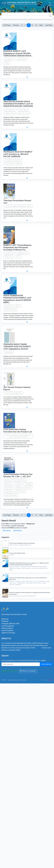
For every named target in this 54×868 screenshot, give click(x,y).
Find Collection (46, 664)
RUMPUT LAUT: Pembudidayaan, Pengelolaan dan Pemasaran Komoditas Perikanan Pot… (18, 247)
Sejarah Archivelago (8, 633)
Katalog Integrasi (7, 628)
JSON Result (17, 531)
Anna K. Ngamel (23, 110)
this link (38, 648)
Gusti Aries (18, 484)
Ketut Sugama (9, 59)
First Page (7, 25)
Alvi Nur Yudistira (20, 491)
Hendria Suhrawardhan (11, 495)
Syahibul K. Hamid (10, 113)
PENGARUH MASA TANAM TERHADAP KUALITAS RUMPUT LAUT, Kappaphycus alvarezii (17, 347)
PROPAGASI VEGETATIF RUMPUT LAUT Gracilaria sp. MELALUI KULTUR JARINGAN (18, 154)
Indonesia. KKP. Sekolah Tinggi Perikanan (15, 480)
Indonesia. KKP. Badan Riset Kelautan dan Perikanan (18, 206)
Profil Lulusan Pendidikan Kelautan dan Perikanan (22, 543)
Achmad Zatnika (9, 253)
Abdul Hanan (8, 484)
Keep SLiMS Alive (10, 671)
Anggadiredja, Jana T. (23, 253)
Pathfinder (5, 621)
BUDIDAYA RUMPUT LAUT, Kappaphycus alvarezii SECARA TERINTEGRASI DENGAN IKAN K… (18, 53)
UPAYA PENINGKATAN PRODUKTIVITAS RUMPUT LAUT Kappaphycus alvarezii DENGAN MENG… (17, 299)
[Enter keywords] (21, 664)
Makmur (18, 306)
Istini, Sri (18, 257)
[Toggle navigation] (50, 3)
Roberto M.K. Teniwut (24, 113)
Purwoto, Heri (8, 257)
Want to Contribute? (28, 671)
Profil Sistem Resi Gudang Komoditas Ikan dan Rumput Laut (18, 431)
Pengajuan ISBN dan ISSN (10, 624)
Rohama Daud (9, 164)
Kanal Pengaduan (7, 630)
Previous (16, 25)
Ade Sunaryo (28, 488)
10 (36, 25)
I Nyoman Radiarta (21, 59)
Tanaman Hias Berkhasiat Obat (17, 553)
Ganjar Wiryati (9, 488)
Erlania (7, 63)
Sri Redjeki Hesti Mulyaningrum (13, 160)
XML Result (7, 531)
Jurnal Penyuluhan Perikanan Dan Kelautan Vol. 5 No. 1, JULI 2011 (18, 475)
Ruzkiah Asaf (8, 306)
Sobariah (18, 488)
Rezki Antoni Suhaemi (10, 310)
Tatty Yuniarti (8, 491)
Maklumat (5, 619)
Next (41, 25)
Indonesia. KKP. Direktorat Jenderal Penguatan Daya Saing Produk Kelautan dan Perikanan (18, 436)
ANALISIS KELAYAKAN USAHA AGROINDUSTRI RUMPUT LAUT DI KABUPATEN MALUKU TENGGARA (18, 104)
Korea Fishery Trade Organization (13, 393)
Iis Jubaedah (28, 484)
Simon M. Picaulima (10, 110)
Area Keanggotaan (8, 626)
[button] (27, 77)
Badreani (19, 164)
